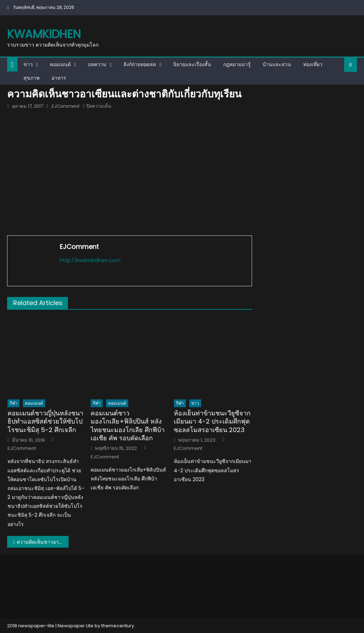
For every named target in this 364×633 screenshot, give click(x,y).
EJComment (65, 106)
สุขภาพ (31, 78)
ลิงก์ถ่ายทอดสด (140, 64)
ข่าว (28, 64)
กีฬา (14, 403)
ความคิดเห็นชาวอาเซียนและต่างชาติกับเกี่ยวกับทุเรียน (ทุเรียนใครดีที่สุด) (43, 542)
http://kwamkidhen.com (90, 260)
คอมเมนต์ (60, 64)
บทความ (97, 64)
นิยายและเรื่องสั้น (192, 64)
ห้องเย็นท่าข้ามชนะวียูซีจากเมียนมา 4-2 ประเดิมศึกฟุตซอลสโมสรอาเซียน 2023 (212, 421)
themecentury (118, 626)
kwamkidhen (44, 34)
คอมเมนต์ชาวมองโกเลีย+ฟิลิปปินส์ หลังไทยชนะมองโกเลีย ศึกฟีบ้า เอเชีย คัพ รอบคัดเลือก (128, 426)
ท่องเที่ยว (313, 64)
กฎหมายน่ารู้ (237, 64)
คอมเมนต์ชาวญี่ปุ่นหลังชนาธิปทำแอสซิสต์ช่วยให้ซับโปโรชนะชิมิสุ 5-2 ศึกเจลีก (45, 421)
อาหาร (59, 78)
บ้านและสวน (277, 64)
